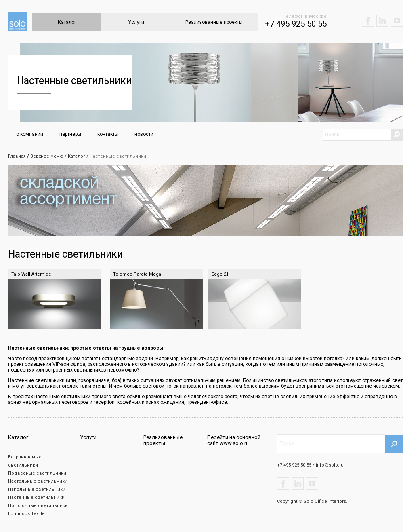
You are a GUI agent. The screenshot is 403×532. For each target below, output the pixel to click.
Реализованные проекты (214, 22)
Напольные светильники (37, 489)
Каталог (67, 22)
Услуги (136, 22)
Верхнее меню (47, 156)
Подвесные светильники (37, 473)
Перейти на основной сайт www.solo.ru (234, 440)
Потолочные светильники (38, 506)
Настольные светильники (38, 481)
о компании (30, 134)
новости (144, 134)
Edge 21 (220, 274)
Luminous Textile (26, 514)
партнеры (70, 134)
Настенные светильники (118, 156)
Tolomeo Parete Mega (137, 274)
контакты (108, 134)
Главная (17, 156)
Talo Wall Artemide (31, 274)
